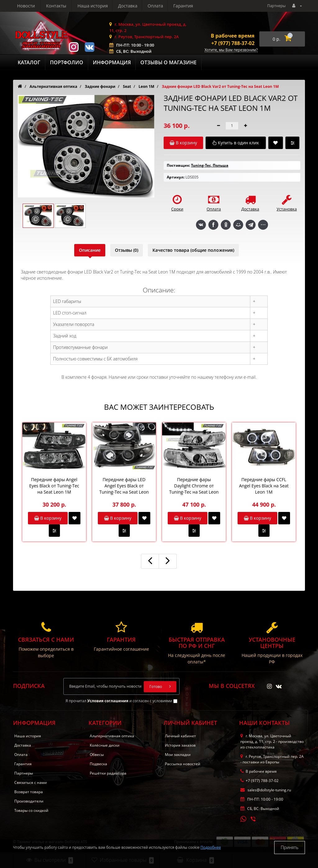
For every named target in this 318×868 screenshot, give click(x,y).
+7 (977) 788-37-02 (233, 43)
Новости (156, 6)
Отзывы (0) (127, 250)
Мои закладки (178, 755)
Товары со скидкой (31, 810)
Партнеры (276, 6)
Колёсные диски (105, 745)
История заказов (180, 745)
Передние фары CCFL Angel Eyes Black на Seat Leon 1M (264, 486)
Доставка (68, 6)
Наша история (32, 6)
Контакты (186, 6)
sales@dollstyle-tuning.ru (266, 790)
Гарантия (126, 6)
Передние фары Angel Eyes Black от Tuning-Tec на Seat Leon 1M (54, 486)
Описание (90, 250)
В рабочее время (233, 36)
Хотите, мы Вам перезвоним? (231, 50)
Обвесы (97, 755)
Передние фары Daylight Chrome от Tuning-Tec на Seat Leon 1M (194, 486)
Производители (29, 801)
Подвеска (98, 764)
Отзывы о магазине (168, 62)
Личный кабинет (180, 736)
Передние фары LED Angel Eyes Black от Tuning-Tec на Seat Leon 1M (124, 486)
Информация (112, 62)
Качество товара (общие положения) (193, 250)
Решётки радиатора (108, 773)
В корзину (48, 518)
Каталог (29, 62)
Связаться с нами (31, 782)
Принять (290, 847)
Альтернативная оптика (112, 736)
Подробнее (211, 847)
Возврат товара (29, 792)
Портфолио (67, 62)
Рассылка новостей (183, 764)
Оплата (97, 6)
